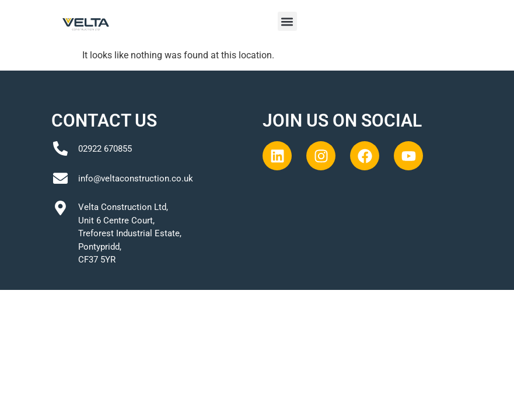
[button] (287, 21)
